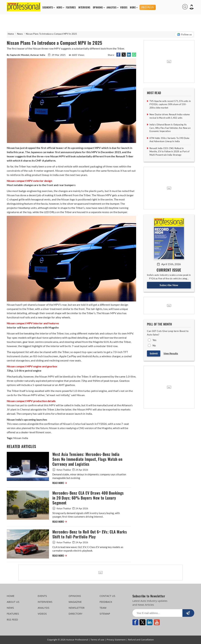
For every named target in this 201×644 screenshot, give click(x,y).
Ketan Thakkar (62, 470)
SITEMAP (105, 614)
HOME (11, 596)
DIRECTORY (76, 614)
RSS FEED (12, 619)
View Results (171, 354)
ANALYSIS (111, 8)
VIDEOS (124, 8)
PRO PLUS (148, 7)
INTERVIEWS (84, 8)
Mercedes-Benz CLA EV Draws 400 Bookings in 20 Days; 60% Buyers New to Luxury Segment (88, 498)
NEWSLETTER (77, 608)
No (154, 345)
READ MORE (60, 483)
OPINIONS (98, 8)
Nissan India (21, 438)
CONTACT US (107, 596)
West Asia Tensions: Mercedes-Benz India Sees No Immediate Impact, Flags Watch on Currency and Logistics (87, 459)
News (20, 34)
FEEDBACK (106, 602)
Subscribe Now (169, 285)
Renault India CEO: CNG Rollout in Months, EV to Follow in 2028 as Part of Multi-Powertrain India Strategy (169, 151)
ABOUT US (13, 602)
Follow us (184, 34)
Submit (154, 354)
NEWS (59, 8)
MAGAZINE (75, 602)
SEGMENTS (48, 8)
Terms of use (97, 640)
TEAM (103, 608)
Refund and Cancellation (141, 640)
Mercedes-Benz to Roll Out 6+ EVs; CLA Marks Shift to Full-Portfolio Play (90, 534)
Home (11, 34)
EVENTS (42, 596)
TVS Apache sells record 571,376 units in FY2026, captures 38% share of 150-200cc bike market (170, 104)
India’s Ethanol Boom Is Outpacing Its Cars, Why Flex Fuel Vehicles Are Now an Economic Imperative (170, 128)
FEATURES (71, 8)
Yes (155, 340)
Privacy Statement (116, 640)
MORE (133, 8)
